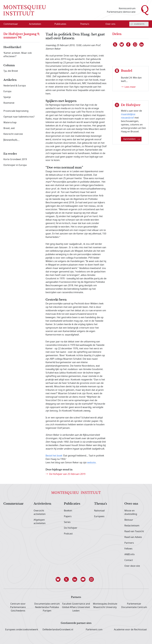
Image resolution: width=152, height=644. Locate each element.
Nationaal (99, 511)
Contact (129, 560)
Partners (129, 543)
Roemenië (9, 103)
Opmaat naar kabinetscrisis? (19, 117)
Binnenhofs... (11, 140)
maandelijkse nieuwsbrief (128, 116)
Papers (68, 516)
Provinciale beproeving (16, 111)
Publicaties (72, 504)
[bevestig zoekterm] (132, 24)
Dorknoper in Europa (15, 165)
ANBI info (130, 554)
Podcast (68, 534)
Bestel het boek (54, 456)
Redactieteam (132, 526)
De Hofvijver (71, 528)
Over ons (131, 504)
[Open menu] (44, 24)
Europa (7, 91)
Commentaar (14, 504)
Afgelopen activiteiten (40, 522)
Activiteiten (42, 504)
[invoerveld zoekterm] (139, 24)
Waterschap (10, 123)
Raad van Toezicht (134, 531)
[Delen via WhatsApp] (135, 44)
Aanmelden (132, 139)
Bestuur (129, 520)
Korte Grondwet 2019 (15, 159)
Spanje (7, 97)
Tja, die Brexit (11, 71)
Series (67, 522)
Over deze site (132, 566)
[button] (59, 579)
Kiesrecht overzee (13, 134)
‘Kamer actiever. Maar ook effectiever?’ (18, 55)
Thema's (100, 504)
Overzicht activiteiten (40, 512)
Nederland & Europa (15, 86)
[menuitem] (12, 24)
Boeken (68, 511)
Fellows (128, 549)
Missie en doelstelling (131, 512)
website (91, 463)
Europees (99, 516)
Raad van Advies (133, 537)
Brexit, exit (9, 128)
